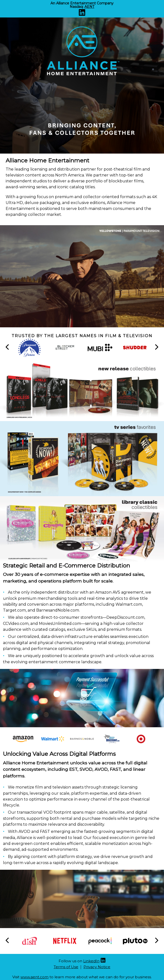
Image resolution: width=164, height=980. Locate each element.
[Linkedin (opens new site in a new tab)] (82, 14)
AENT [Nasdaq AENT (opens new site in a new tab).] (89, 7)
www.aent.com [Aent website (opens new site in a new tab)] (34, 977)
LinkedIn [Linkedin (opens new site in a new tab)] (91, 961)
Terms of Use (66, 967)
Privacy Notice (97, 967)
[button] (8, 348)
